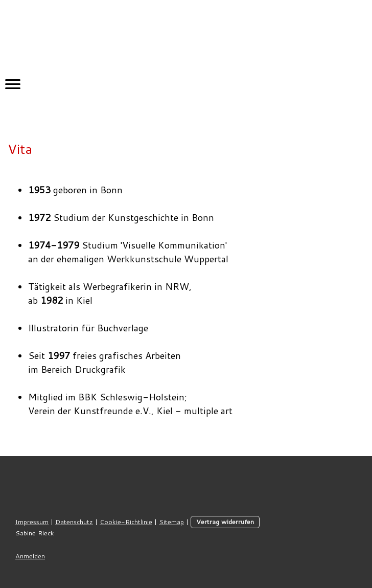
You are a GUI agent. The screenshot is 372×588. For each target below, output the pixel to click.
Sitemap (171, 522)
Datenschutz (74, 522)
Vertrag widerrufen (225, 522)
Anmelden (30, 556)
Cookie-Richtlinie (126, 522)
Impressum (32, 522)
